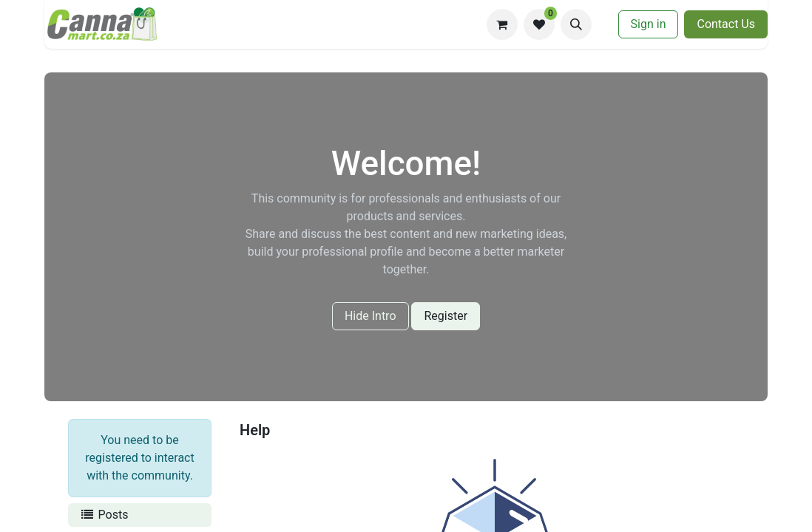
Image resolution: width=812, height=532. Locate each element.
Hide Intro (371, 316)
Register (446, 316)
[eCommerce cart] (502, 24)
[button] (576, 24)
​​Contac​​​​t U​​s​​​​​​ (726, 24)
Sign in (649, 24)
